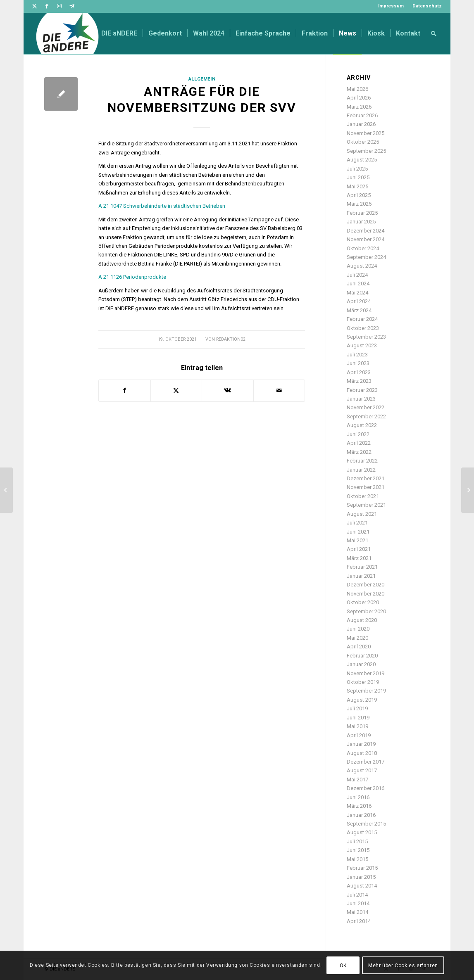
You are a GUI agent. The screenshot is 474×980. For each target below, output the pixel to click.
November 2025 (366, 133)
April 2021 (359, 549)
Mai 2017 (357, 779)
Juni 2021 (358, 532)
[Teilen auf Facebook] (124, 390)
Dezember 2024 (366, 231)
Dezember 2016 (366, 788)
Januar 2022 (361, 470)
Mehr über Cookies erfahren (403, 966)
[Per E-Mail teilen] (279, 390)
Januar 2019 (361, 744)
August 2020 (362, 620)
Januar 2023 (361, 399)
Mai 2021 (357, 540)
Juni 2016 (358, 797)
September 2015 (366, 824)
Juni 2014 (358, 903)
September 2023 (366, 337)
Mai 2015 (357, 859)
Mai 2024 (357, 293)
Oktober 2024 (363, 248)
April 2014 (359, 921)
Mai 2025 (357, 186)
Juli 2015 (357, 841)
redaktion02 (231, 339)
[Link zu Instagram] (59, 6)
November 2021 (366, 487)
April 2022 (359, 443)
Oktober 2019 (363, 682)
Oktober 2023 (363, 328)
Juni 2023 (358, 363)
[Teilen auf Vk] (227, 390)
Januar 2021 (361, 576)
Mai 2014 (357, 912)
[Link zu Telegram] (72, 6)
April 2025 (359, 195)
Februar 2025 (362, 213)
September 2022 (366, 416)
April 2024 (359, 301)
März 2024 (359, 310)
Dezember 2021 (366, 478)
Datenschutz (427, 6)
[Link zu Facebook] (47, 6)
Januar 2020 (361, 664)
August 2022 (362, 425)
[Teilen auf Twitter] (176, 390)
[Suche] (434, 33)
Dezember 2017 (366, 762)
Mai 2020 (357, 638)
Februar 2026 (362, 115)
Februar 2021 (362, 567)
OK (343, 966)
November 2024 (366, 239)
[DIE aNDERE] (67, 33)
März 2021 (359, 558)
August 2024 (362, 266)
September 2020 (366, 611)
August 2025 (362, 160)
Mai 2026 (357, 89)
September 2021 (366, 505)
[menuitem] (391, 6)
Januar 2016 (361, 815)
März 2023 (359, 381)
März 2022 (359, 452)
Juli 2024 (357, 275)
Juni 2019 (358, 718)
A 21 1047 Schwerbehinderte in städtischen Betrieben (162, 206)
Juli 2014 (357, 895)
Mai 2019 (357, 726)
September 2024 (366, 257)
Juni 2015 (358, 850)
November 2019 (366, 673)
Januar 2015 (361, 877)
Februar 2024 (362, 319)
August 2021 (362, 514)
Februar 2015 (362, 868)
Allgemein (202, 79)
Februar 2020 (362, 656)
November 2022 (366, 407)
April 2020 (359, 647)
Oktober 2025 (363, 142)
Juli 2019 (357, 708)
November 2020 (366, 594)
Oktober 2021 (363, 496)
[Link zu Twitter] (35, 6)
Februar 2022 (362, 461)
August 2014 (362, 886)
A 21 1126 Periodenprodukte (132, 277)
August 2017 (362, 770)
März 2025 (359, 204)
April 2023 (359, 372)
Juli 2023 (357, 355)
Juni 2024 (358, 284)
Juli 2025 (357, 169)
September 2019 (366, 691)
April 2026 (359, 98)
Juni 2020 (358, 629)
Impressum (391, 6)
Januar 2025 (361, 222)
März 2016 (359, 806)
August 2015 (362, 832)
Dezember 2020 (366, 585)
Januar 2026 (361, 124)
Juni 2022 (358, 434)
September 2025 (366, 151)
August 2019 (362, 700)
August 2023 (362, 345)
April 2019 (359, 735)
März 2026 (359, 107)
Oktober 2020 (363, 602)
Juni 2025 (358, 177)
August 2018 (362, 753)
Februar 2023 (362, 390)
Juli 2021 (357, 523)
